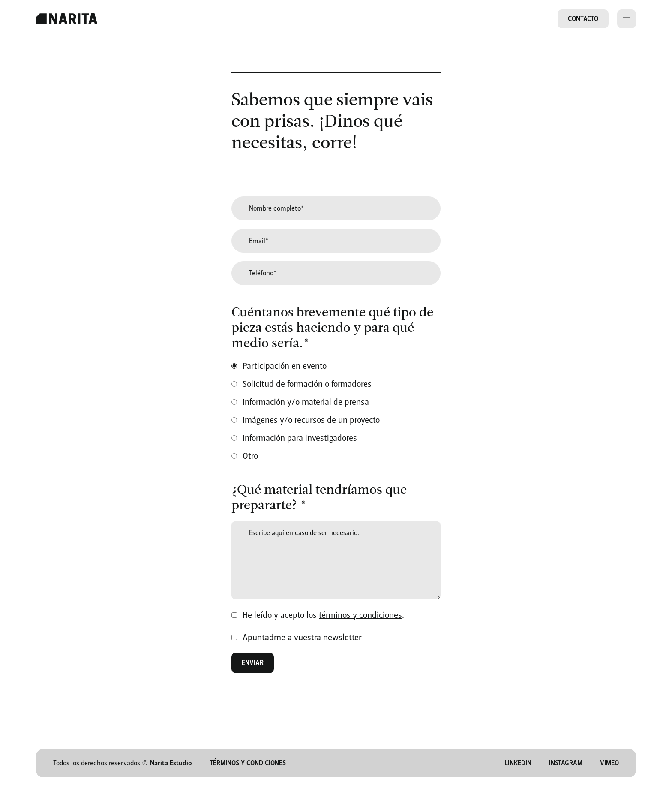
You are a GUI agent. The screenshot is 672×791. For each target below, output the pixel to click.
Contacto (583, 19)
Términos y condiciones (248, 763)
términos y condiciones (360, 615)
